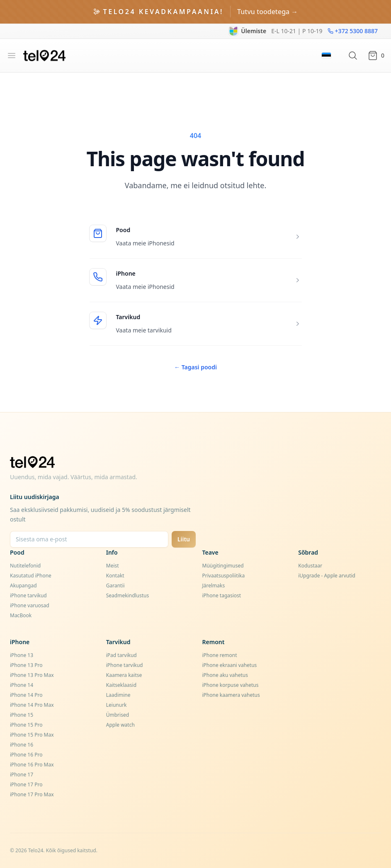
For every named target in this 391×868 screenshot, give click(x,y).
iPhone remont (220, 655)
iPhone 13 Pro (26, 665)
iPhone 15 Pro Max (32, 735)
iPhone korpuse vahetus (231, 685)
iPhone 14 (22, 685)
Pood (123, 230)
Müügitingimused (223, 566)
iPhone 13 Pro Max (32, 675)
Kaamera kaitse (124, 675)
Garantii (115, 586)
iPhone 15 (22, 715)
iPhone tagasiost (222, 595)
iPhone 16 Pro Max (32, 765)
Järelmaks (214, 586)
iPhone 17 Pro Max (32, 794)
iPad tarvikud (121, 655)
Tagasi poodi (195, 367)
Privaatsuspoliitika (224, 576)
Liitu (184, 539)
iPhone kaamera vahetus (231, 695)
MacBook (21, 615)
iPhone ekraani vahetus (230, 665)
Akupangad (23, 586)
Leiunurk (117, 705)
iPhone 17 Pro (26, 784)
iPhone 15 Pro (26, 725)
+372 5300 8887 (353, 31)
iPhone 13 (22, 655)
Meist (113, 566)
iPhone (126, 273)
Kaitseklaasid (121, 685)
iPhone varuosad (30, 605)
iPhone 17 (22, 775)
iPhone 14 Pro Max (32, 705)
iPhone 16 (22, 745)
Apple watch (120, 725)
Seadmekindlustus (128, 595)
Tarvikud (128, 317)
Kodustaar (310, 566)
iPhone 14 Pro (26, 695)
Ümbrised (118, 715)
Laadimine (118, 695)
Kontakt (115, 576)
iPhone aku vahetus (225, 675)
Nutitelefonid (25, 566)
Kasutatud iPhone (31, 576)
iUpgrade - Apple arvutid (327, 576)
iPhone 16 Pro (26, 755)
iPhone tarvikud (28, 595)
